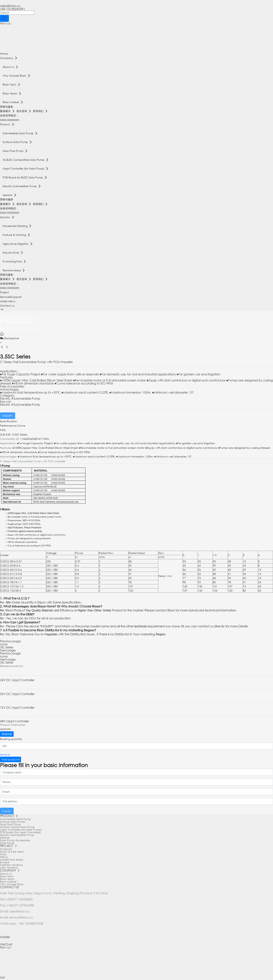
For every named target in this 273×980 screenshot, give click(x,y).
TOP (2, 978)
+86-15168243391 (13, 9)
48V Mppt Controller (15, 721)
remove (5, 754)
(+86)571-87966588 (20, 905)
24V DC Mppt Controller (17, 680)
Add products (11, 759)
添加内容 (7, 734)
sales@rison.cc (10, 6)
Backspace (9, 338)
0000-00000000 (10, 120)
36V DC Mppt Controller (17, 694)
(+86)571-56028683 (19, 899)
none (4, 644)
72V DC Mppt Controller (17, 707)
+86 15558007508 (31, 923)
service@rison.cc (21, 917)
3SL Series (7, 647)
